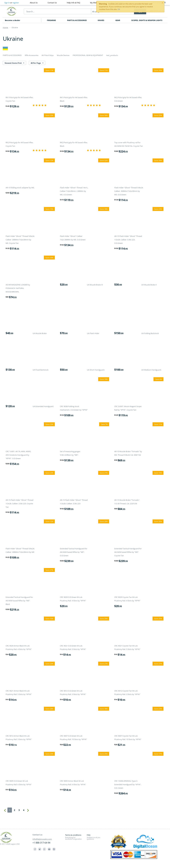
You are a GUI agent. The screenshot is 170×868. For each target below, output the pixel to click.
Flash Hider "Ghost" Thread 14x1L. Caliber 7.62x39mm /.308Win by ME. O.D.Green (74, 191)
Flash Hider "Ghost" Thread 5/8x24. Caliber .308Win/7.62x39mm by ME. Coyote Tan (20, 240)
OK (119, 9)
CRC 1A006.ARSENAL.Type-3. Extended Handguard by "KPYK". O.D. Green (128, 784)
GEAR (118, 20)
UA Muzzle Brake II (149, 285)
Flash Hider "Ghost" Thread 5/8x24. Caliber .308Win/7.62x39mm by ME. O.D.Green (129, 191)
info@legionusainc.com (42, 839)
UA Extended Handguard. (43, 406)
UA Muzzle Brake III (95, 285)
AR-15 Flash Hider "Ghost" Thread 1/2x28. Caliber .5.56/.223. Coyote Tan (19, 503)
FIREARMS (51, 20)
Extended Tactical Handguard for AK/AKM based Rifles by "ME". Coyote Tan (128, 552)
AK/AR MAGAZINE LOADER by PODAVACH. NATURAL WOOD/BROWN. (18, 288)
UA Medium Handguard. (151, 370)
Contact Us (52, 3)
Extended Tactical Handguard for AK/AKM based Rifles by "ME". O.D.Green (74, 552)
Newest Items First (14, 63)
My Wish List (95, 3)
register (16, 3)
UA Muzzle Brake (40, 333)
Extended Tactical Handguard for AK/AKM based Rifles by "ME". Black (19, 601)
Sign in (7, 3)
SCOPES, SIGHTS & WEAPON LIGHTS (147, 20)
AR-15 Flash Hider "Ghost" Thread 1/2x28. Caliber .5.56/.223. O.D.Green (128, 240)
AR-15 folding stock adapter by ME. (20, 188)
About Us (34, 3)
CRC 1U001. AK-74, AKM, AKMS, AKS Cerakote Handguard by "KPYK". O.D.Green (18, 455)
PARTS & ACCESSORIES (77, 20)
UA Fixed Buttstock (41, 370)
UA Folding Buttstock (150, 333)
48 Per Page (37, 63)
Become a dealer (13, 20)
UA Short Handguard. (96, 370)
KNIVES (101, 20)
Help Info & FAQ (73, 3)
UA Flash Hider (93, 333)
